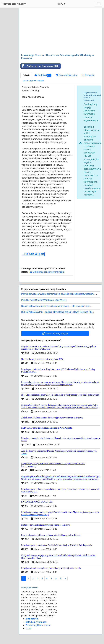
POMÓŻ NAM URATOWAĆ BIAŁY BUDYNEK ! (44, 300)
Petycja (26, 75)
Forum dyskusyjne (67, 75)
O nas (29, 628)
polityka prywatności (33, 81)
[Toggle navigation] (99, 4)
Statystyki (88, 75)
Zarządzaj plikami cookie (38, 625)
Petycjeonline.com (14, 4)
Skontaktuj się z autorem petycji (47, 272)
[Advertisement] (61, 31)
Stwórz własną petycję (55, 333)
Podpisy (43, 75)
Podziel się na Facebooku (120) (40, 66)
